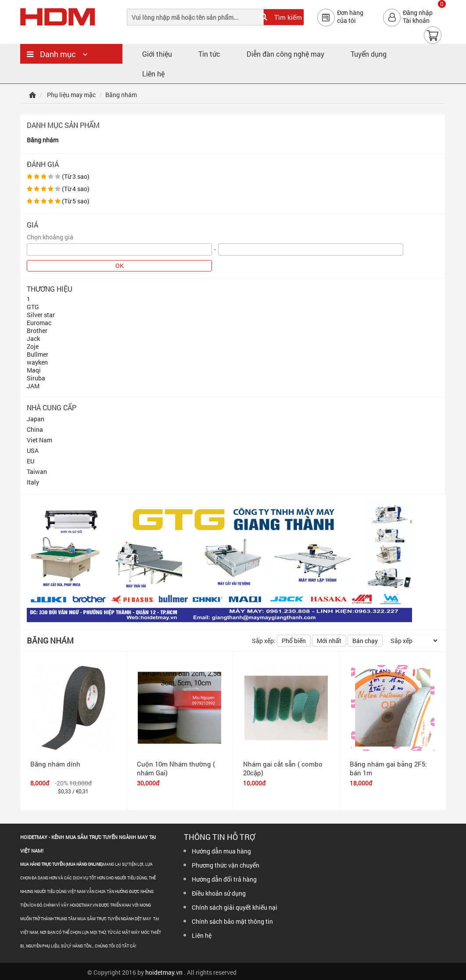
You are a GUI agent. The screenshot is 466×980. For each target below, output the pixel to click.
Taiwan (37, 472)
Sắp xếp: (264, 641)
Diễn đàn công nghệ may (285, 54)
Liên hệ (153, 74)
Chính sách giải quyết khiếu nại (235, 907)
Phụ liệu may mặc (71, 95)
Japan (36, 419)
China (35, 429)
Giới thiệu (157, 54)
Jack (33, 338)
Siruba (36, 378)
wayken (37, 362)
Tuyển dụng (369, 54)
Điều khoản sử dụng (219, 893)
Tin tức (209, 54)
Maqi (34, 370)
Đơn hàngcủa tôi (350, 17)
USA (33, 450)
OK (120, 266)
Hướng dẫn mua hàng (221, 851)
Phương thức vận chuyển (226, 865)
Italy (33, 482)
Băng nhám (43, 140)
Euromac (39, 323)
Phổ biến (294, 641)
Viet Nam (39, 440)
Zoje (33, 346)
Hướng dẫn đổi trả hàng (224, 879)
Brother (37, 331)
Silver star (41, 315)
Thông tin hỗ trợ (219, 837)
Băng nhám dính (55, 764)
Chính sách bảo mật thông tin (232, 921)
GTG (33, 307)
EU (30, 461)
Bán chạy (365, 641)
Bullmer (38, 354)
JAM (33, 386)
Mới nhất (329, 641)
